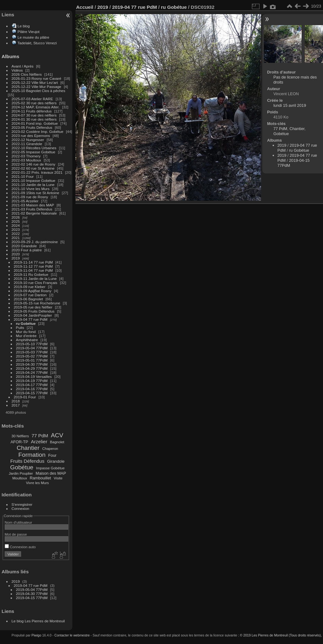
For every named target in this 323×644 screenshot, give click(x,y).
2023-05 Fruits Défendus (32, 127)
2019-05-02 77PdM (32, 356)
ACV (57, 435)
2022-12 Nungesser (28, 140)
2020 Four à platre (27, 250)
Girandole (56, 461)
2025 (16, 221)
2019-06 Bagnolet (28, 299)
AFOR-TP (19, 442)
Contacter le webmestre (72, 635)
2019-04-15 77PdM (32, 393)
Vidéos (17, 70)
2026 (16, 217)
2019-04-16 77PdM (32, 389)
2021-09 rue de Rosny (30, 197)
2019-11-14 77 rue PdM (33, 262)
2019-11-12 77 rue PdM (33, 266)
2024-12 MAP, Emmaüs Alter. (36, 107)
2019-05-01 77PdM (32, 360)
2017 (16, 405)
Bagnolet (57, 442)
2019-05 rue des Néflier (33, 307)
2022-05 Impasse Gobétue (33, 152)
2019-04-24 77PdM (32, 372)
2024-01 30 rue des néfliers (35, 119)
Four (52, 455)
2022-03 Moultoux (26, 160)
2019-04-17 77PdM (32, 385)
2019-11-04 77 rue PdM (33, 270)
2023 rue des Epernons (31, 136)
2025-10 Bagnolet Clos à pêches (39, 91)
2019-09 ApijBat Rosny (33, 291)
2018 (16, 401)
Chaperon (50, 449)
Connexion (20, 508)
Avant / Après (23, 66)
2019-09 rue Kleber (30, 287)
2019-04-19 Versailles (34, 377)
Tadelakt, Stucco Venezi (37, 43)
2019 (16, 258)
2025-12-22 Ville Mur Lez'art (35, 82)
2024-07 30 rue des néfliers (34, 115)
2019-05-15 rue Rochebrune (37, 303)
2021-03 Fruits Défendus (32, 209)
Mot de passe (16, 534)
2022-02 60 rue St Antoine (33, 168)
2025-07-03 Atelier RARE (32, 99)
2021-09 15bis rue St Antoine (36, 193)
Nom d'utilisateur (18, 522)
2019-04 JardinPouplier (33, 315)
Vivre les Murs (38, 483)
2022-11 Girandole (27, 144)
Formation (32, 455)
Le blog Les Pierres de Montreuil (38, 621)
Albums (10, 56)
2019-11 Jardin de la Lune (35, 278)
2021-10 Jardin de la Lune (33, 185)
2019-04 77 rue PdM (31, 319)
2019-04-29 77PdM (32, 368)
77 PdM (40, 436)
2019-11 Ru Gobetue (31, 274)
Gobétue (22, 467)
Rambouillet (41, 478)
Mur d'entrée (26, 336)
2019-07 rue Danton (30, 295)
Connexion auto (20, 547)
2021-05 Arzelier (25, 201)
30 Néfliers (20, 436)
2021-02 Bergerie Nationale (34, 213)
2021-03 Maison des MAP (33, 205)
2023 (16, 229)
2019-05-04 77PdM (32, 348)
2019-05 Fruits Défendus (34, 311)
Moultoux (20, 478)
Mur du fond (26, 332)
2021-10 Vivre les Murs (31, 189)
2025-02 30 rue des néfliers (34, 103)
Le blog (24, 26)
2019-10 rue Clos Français (36, 283)
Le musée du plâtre (33, 37)
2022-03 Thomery (26, 156)
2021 (16, 238)
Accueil (85, 7)
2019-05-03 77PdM (32, 352)
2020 (16, 254)
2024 (16, 225)
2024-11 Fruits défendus (32, 111)
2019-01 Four (25, 397)
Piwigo (36, 635)
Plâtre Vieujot (29, 32)
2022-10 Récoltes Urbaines (34, 148)
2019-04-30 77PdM (32, 364)
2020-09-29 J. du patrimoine (35, 242)
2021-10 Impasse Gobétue (33, 180)
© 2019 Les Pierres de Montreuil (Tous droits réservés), (281, 635)
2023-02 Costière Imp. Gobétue (38, 131)
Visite (58, 478)
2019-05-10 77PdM (32, 344)
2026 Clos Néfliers (27, 74)
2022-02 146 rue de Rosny (33, 164)
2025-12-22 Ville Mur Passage (36, 87)
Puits (20, 327)
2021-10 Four (23, 176)
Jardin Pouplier (21, 473)
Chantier (28, 448)
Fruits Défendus (27, 461)
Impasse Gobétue (50, 468)
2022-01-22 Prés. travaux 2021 (37, 172)
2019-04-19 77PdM (32, 381)
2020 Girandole (24, 246)
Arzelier (39, 442)
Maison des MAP (51, 473)
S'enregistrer (22, 504)
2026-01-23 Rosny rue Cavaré (36, 78)
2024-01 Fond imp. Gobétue (35, 123)
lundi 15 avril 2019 (290, 105)
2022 (16, 234)
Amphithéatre (27, 340)
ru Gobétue (26, 323)
